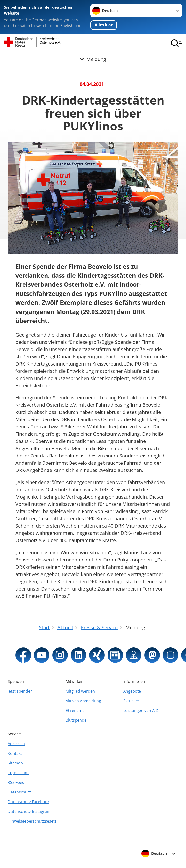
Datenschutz (19, 792)
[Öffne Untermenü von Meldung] (93, 59)
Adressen (16, 744)
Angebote (132, 691)
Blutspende (76, 720)
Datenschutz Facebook (29, 802)
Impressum (18, 773)
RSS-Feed (16, 782)
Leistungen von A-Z (141, 711)
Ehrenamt (75, 711)
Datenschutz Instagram (29, 811)
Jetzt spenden (20, 691)
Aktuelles (132, 701)
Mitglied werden (80, 691)
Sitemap (15, 763)
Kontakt (15, 753)
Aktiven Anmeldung (83, 701)
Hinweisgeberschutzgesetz (32, 821)
